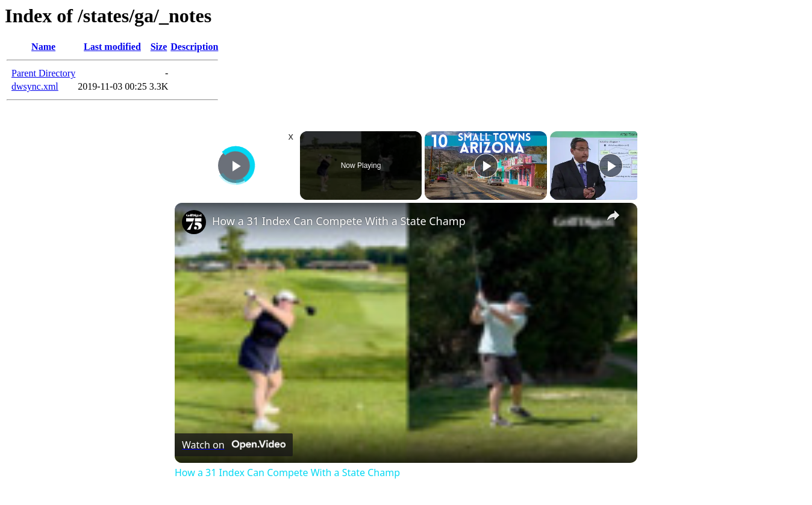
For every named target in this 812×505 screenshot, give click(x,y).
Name (43, 47)
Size (159, 47)
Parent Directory (43, 73)
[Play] (486, 166)
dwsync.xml (35, 86)
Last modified (112, 47)
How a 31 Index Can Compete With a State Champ (339, 221)
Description (194, 47)
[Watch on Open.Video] (234, 445)
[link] (194, 222)
